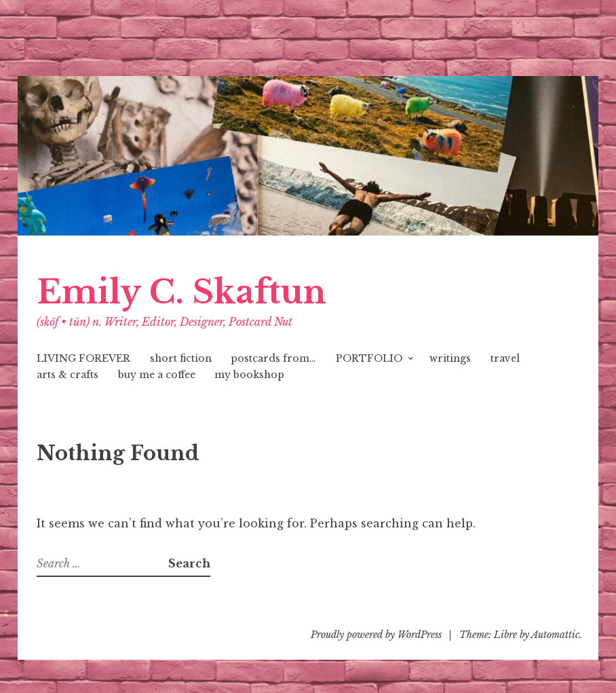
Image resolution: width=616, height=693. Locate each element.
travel (505, 358)
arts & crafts (68, 375)
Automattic (555, 635)
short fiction (181, 358)
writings (450, 358)
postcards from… (273, 358)
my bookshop (249, 375)
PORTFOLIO (369, 358)
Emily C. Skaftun (181, 292)
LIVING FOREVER (83, 358)
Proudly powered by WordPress (376, 635)
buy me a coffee (157, 375)
